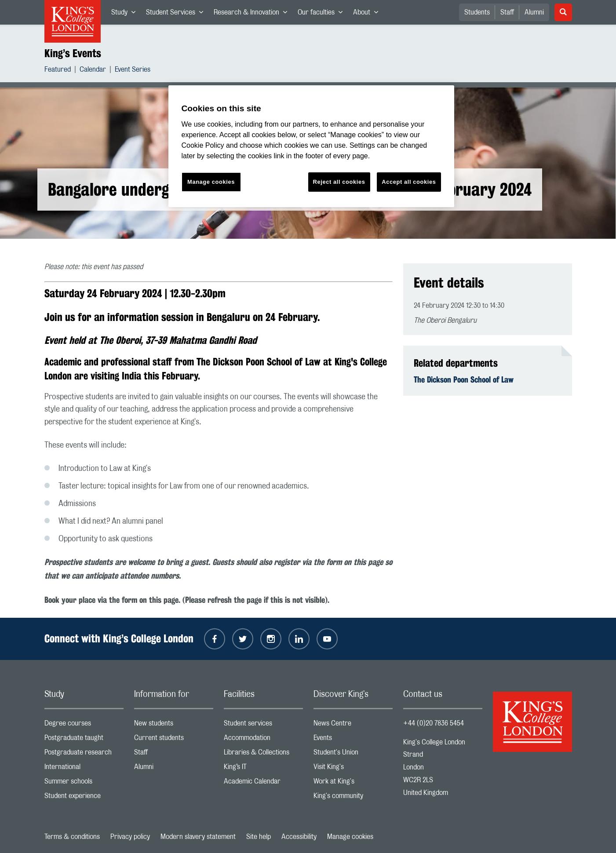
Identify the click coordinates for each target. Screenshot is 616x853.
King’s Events (73, 53)
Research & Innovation (253, 14)
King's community (353, 798)
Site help (259, 837)
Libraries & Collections (263, 754)
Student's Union (353, 754)
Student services (263, 725)
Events (353, 740)
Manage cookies (350, 837)
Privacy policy (130, 837)
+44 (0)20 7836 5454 (434, 723)
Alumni (534, 12)
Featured (58, 71)
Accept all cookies (409, 182)
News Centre (353, 725)
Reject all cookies (339, 182)
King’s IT (263, 769)
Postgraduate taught (84, 740)
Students (477, 12)
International (84, 769)
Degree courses (84, 725)
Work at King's (353, 783)
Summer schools (84, 783)
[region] (311, 146)
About (368, 14)
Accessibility (299, 837)
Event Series (133, 71)
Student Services (177, 14)
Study (126, 14)
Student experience (84, 798)
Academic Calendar (263, 783)
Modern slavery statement (198, 837)
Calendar (93, 71)
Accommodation (263, 740)
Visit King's (353, 769)
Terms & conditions (72, 837)
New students (174, 725)
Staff (507, 12)
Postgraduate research (84, 754)
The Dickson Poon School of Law (464, 379)
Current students (174, 740)
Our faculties (323, 14)
